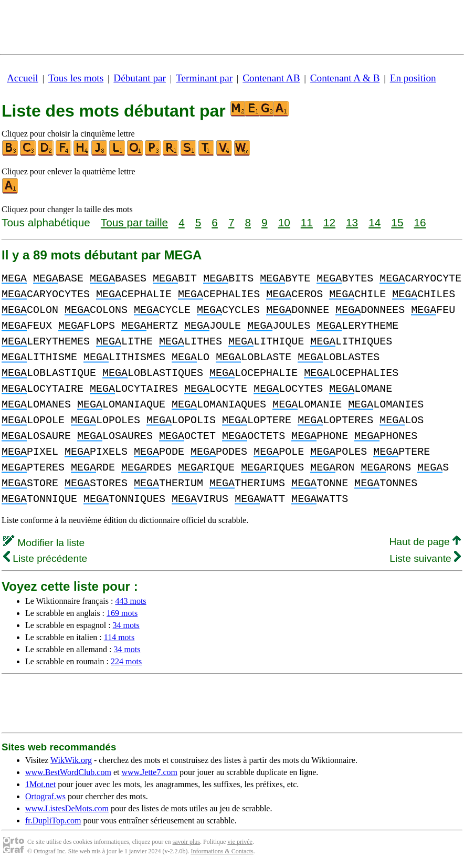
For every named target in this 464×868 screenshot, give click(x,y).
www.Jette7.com (149, 772)
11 (307, 222)
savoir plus (186, 842)
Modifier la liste (44, 543)
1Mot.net (40, 784)
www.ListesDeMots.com (67, 808)
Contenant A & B (345, 78)
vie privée (240, 842)
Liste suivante (425, 558)
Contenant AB (271, 78)
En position (413, 78)
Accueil (23, 78)
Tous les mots (76, 78)
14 (375, 222)
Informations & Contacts (222, 851)
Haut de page (425, 542)
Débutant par (140, 78)
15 (397, 222)
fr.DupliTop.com (53, 820)
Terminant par (204, 78)
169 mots (122, 613)
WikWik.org (71, 760)
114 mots (119, 637)
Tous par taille (134, 222)
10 (284, 222)
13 (352, 222)
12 (329, 222)
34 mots (126, 625)
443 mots (130, 601)
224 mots (126, 661)
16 (420, 222)
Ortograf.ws (45, 796)
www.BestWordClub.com (68, 772)
